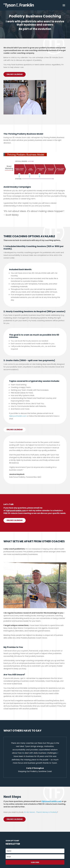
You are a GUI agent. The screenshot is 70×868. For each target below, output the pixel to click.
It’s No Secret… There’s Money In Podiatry (41, 812)
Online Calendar (15, 74)
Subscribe (35, 862)
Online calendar (15, 430)
